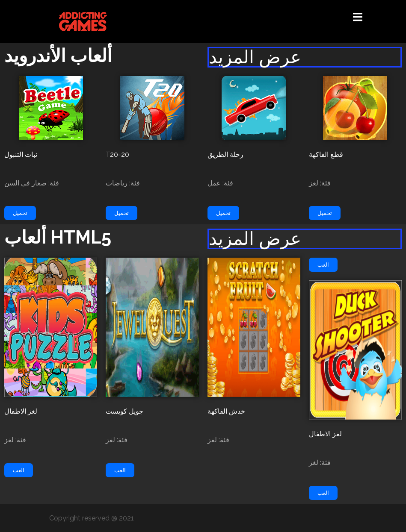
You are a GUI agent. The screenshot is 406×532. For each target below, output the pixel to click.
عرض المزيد (255, 57)
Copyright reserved (80, 518)
